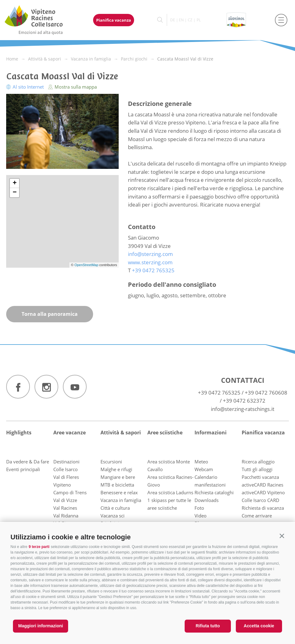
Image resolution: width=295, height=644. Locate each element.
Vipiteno (62, 485)
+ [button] (15, 183)
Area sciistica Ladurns (170, 492)
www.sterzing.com (150, 262)
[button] (282, 536)
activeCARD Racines (262, 485)
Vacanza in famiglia (121, 500)
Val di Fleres (66, 477)
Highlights (19, 433)
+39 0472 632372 (244, 401)
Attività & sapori (121, 433)
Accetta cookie (259, 626)
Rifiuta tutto (208, 626)
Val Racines (65, 508)
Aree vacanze (70, 433)
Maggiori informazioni (41, 626)
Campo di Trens (70, 492)
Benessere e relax (119, 492)
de (173, 20)
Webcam (204, 469)
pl (199, 20)
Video (201, 516)
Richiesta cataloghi (214, 492)
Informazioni (211, 433)
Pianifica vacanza (114, 20)
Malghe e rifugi (116, 469)
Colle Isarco (66, 469)
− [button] (15, 193)
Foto (199, 508)
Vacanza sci (113, 516)
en (181, 20)
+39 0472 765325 (219, 393)
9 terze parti (39, 547)
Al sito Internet (26, 87)
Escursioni (111, 462)
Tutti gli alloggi (257, 469)
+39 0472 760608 (266, 393)
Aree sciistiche (165, 433)
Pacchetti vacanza (260, 477)
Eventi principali (23, 469)
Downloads (207, 500)
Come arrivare (257, 516)
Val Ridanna (66, 516)
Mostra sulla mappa (72, 87)
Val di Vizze (65, 500)
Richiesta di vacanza (263, 508)
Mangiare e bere (118, 477)
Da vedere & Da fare (28, 462)
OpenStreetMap (87, 265)
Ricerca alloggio (258, 462)
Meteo (201, 462)
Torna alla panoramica (50, 314)
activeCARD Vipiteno (263, 492)
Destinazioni (66, 462)
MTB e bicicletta (117, 485)
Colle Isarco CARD (260, 500)
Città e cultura (115, 508)
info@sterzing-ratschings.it (243, 409)
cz (190, 20)
